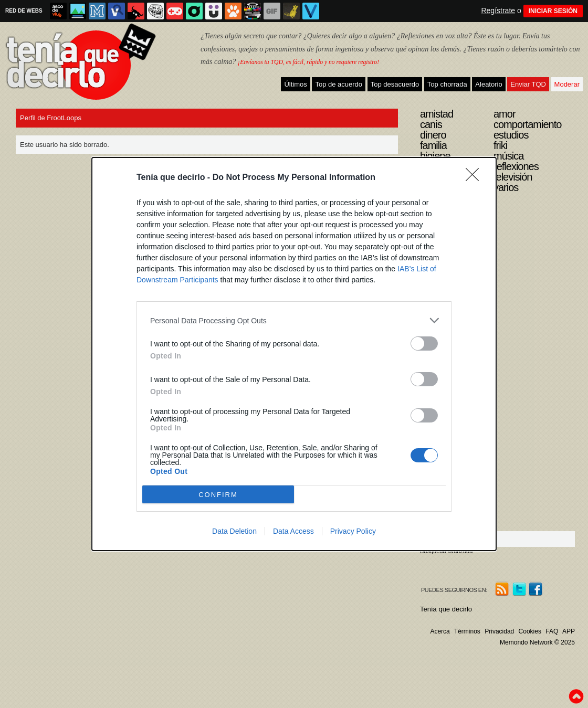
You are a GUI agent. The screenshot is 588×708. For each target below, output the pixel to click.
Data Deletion (234, 531)
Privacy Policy (353, 531)
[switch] (424, 344)
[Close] (476, 178)
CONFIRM (218, 495)
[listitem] (294, 320)
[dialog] (294, 354)
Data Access (293, 531)
